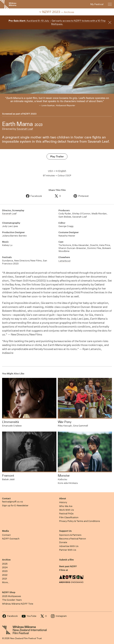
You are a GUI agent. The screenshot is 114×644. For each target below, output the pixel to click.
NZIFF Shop (9, 592)
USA (50, 171)
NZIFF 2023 (30, 114)
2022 (5, 575)
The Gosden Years (12, 600)
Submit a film (66, 560)
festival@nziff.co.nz (13, 502)
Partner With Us (68, 550)
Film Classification (69, 517)
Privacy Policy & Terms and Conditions (80, 521)
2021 (5, 579)
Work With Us (67, 510)
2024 (5, 567)
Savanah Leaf (25, 129)
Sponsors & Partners (70, 535)
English (62, 171)
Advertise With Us (69, 546)
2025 (5, 564)
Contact (6, 498)
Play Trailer (57, 156)
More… (6, 582)
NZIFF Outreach (11, 539)
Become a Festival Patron (73, 539)
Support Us (65, 531)
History (63, 502)
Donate (63, 542)
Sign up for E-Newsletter (15, 505)
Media (5, 531)
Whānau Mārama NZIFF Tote (18, 604)
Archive (6, 560)
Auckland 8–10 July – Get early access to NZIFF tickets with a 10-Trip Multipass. (57, 22)
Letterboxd (64, 261)
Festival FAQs (66, 514)
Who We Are (66, 506)
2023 (5, 571)
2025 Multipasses (12, 596)
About (63, 498)
